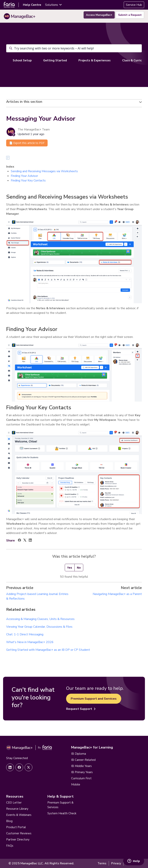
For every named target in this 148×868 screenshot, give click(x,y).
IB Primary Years (82, 772)
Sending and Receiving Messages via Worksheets (44, 171)
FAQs (10, 846)
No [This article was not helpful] (79, 568)
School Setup (22, 60)
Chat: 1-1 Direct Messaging (25, 634)
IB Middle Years (81, 766)
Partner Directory (18, 840)
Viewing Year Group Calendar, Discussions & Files (39, 627)
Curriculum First (81, 778)
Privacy (116, 863)
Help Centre (32, 5)
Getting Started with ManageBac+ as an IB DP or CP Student (48, 650)
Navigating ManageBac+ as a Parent (117, 594)
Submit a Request (130, 15)
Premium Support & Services (60, 805)
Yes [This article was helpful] (70, 568)
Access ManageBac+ (99, 15)
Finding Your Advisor (24, 176)
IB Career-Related (83, 760)
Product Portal (16, 827)
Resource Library (17, 809)
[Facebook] (19, 541)
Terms (102, 863)
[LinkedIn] (30, 541)
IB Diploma (79, 754)
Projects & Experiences (95, 60)
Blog (9, 821)
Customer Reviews (19, 833)
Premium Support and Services (94, 699)
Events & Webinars (19, 815)
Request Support (81, 709)
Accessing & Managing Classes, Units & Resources (40, 619)
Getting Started (55, 60)
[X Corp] (25, 541)
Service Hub (134, 5)
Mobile (76, 784)
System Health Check (62, 813)
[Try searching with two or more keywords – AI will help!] (74, 48)
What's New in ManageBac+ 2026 (30, 642)
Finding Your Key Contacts (28, 180)
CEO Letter (14, 803)
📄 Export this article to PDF (27, 143)
